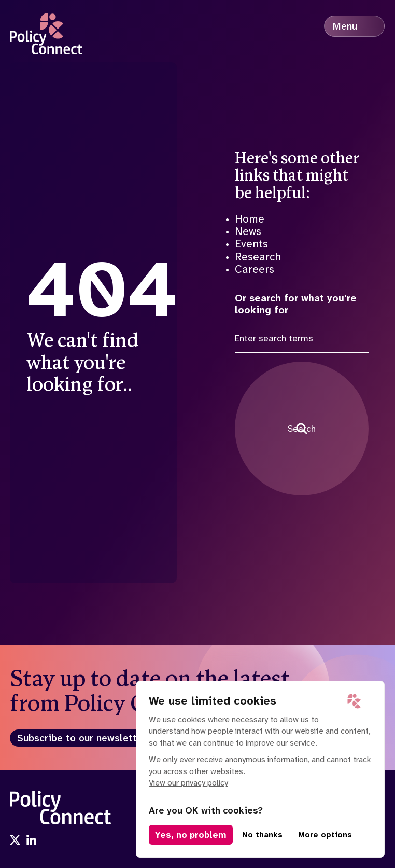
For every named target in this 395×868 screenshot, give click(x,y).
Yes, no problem (191, 835)
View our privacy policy (188, 783)
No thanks (262, 835)
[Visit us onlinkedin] (32, 841)
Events (251, 244)
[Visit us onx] (15, 841)
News (248, 231)
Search (302, 429)
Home (250, 219)
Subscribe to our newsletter (82, 738)
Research (258, 257)
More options (325, 835)
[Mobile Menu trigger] (354, 26)
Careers (255, 269)
